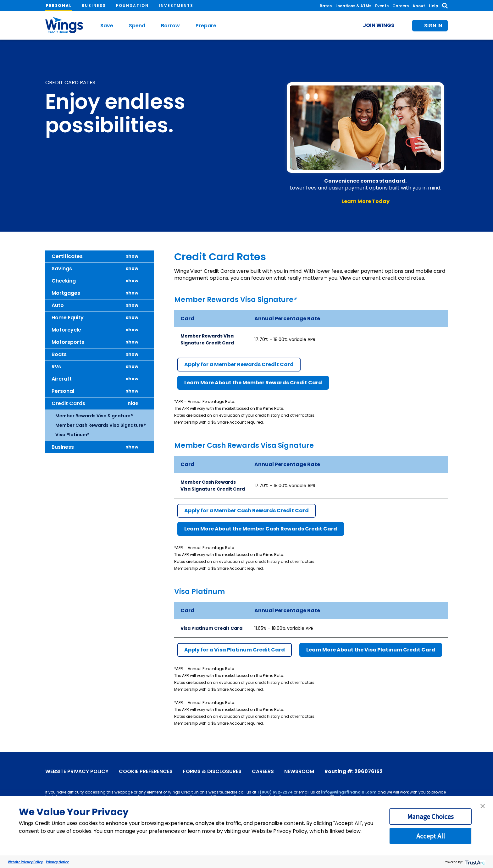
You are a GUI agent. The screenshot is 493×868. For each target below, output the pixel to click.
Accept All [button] (431, 836)
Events (382, 6)
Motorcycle (66, 330)
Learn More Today (366, 201)
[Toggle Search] (445, 6)
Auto (58, 305)
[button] (483, 806)
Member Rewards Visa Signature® (94, 416)
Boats (59, 354)
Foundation (132, 5)
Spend (137, 26)
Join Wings (379, 25)
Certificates (67, 256)
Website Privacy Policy (77, 772)
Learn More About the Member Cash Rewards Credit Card (261, 529)
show (132, 256)
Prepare (206, 26)
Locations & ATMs (353, 6)
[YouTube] (415, 771)
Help (434, 6)
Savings (62, 269)
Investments (176, 5)
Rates (326, 6)
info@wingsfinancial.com (349, 792)
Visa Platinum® (72, 435)
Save (107, 26)
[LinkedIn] (444, 771)
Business (94, 5)
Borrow (170, 26)
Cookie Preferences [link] (146, 772)
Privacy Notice (57, 862)
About (419, 6)
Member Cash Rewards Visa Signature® (101, 425)
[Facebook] (406, 771)
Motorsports (68, 342)
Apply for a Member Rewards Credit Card (239, 364)
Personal (59, 5)
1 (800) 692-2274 (275, 792)
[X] (425, 771)
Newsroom (299, 772)
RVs (56, 367)
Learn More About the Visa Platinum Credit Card (371, 650)
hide (133, 403)
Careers (401, 6)
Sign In (433, 26)
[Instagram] (434, 771)
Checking (64, 281)
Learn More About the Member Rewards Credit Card (253, 383)
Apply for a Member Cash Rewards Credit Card (246, 511)
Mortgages (66, 293)
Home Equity (68, 318)
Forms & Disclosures (212, 772)
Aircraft (62, 379)
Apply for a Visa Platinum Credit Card (235, 650)
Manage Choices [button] (430, 816)
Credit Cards (68, 403)
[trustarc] (475, 862)
